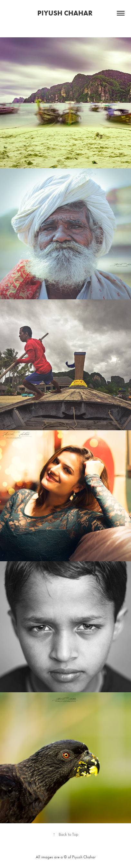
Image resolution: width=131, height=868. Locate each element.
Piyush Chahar (66, 13)
